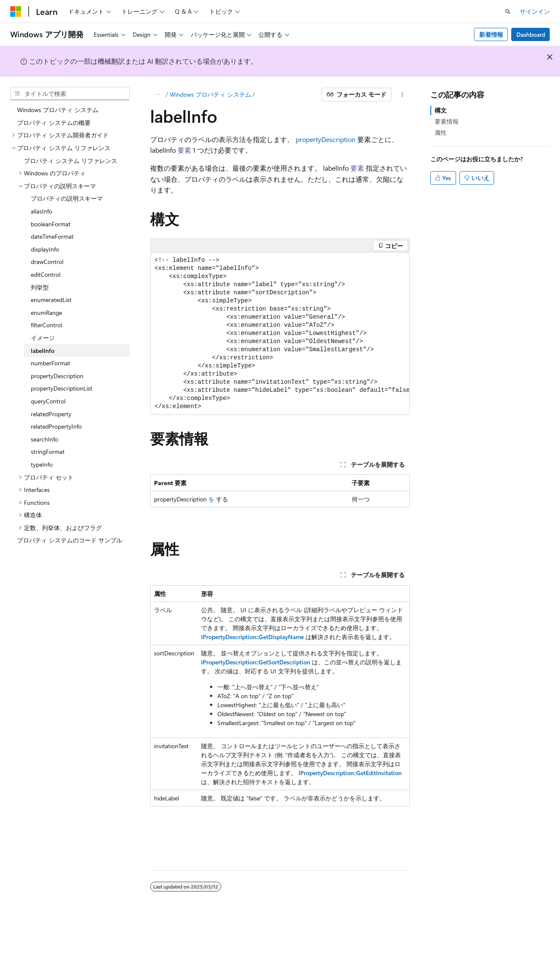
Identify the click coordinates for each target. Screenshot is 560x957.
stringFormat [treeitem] (48, 452)
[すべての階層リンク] (158, 95)
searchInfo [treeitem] (44, 439)
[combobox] (70, 94)
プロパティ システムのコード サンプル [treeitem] (70, 540)
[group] (280, 333)
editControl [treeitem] (46, 274)
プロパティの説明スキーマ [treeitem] (67, 198)
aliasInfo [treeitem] (41, 211)
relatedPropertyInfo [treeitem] (56, 426)
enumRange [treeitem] (46, 313)
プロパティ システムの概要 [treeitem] (54, 123)
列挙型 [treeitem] (40, 287)
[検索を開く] (508, 12)
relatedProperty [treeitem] (51, 414)
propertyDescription (326, 139)
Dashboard (531, 34)
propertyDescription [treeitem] (57, 376)
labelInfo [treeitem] (43, 351)
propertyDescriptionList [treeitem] (62, 388)
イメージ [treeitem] (43, 338)
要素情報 (447, 121)
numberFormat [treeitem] (50, 363)
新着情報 (491, 34)
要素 (184, 150)
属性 (441, 132)
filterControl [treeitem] (46, 325)
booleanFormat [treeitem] (51, 224)
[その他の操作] (402, 95)
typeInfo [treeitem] (42, 464)
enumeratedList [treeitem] (51, 300)
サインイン (535, 11)
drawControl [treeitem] (47, 262)
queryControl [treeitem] (48, 401)
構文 (441, 110)
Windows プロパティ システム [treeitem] (58, 110)
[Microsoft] (16, 12)
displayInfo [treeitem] (45, 249)
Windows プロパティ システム (210, 94)
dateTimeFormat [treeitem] (52, 236)
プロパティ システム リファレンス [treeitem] (71, 161)
